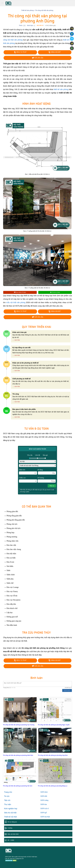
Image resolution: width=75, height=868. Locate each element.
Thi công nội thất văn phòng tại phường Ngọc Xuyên (54, 725)
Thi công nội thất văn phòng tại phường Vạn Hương (19, 725)
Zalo (72, 39)
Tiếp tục (52, 486)
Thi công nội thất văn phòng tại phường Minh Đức (18, 755)
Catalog (10, 828)
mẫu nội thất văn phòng (16, 302)
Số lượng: (47, 480)
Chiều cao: (28, 480)
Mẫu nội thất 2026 (13, 834)
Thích (21, 25)
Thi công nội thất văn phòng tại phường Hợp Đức (53, 755)
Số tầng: (47, 472)
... (13, 340)
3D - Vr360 (11, 840)
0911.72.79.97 (20, 52)
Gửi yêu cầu (37, 58)
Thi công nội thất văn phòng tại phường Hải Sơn (18, 786)
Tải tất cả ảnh (55, 292)
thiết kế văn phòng (61, 89)
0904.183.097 (55, 52)
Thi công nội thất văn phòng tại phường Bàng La (52, 786)
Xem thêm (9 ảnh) (20, 292)
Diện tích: (28, 472)
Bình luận (30, 25)
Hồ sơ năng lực (12, 822)
